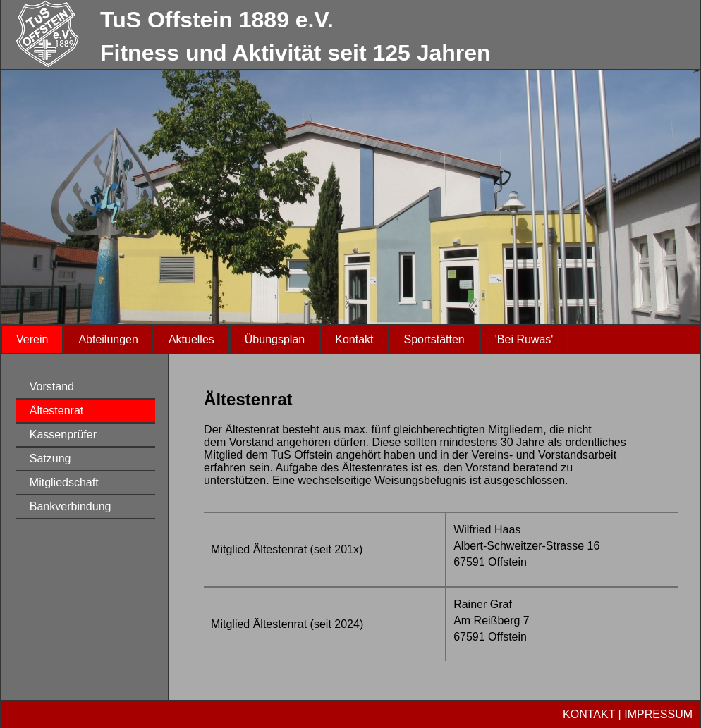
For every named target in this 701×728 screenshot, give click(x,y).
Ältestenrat (56, 411)
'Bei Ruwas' (524, 339)
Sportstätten (434, 339)
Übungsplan (275, 339)
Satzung (50, 458)
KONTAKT (589, 714)
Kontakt (354, 339)
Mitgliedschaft (64, 482)
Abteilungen (108, 339)
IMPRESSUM (658, 714)
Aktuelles (191, 339)
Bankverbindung (71, 506)
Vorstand (52, 387)
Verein (32, 339)
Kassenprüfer (63, 434)
